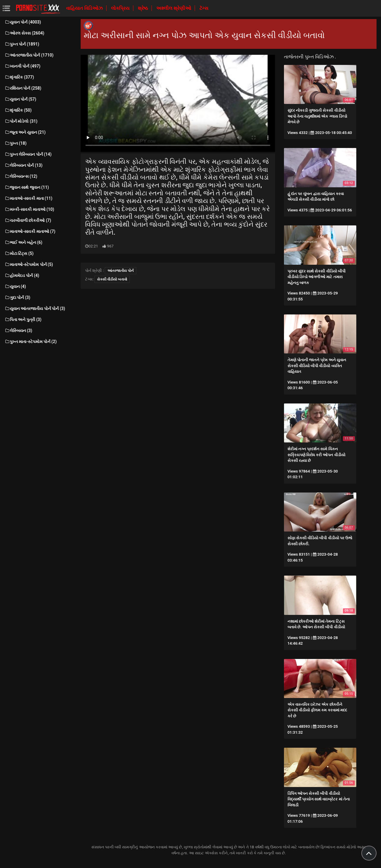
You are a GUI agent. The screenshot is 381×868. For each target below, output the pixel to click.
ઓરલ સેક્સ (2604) (24, 33)
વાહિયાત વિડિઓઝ (85, 8)
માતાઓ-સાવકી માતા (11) (28, 198)
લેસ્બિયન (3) (18, 331)
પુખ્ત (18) (15, 143)
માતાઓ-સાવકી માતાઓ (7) (30, 231)
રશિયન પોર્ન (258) (23, 88)
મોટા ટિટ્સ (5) (19, 253)
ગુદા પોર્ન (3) (17, 297)
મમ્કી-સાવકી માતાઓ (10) (29, 209)
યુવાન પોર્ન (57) (20, 99)
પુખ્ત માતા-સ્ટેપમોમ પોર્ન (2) (31, 342)
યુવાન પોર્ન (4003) (23, 22)
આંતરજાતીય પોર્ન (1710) (29, 55)
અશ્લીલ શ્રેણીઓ (174, 8)
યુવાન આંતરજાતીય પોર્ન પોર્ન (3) (35, 308)
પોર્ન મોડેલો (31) (21, 121)
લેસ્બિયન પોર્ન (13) (24, 165)
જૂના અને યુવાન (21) (25, 132)
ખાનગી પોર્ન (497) (22, 66)
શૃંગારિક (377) (19, 77)
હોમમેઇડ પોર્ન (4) (22, 275)
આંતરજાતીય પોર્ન (121, 271)
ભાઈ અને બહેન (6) (23, 242)
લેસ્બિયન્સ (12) (21, 176)
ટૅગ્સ (204, 8)
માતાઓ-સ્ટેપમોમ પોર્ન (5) (29, 264)
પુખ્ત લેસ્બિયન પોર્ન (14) (28, 154)
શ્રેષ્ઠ (143, 8)
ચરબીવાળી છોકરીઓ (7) (28, 220)
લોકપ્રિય (121, 8)
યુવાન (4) (15, 286)
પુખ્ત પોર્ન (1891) (22, 44)
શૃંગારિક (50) (18, 110)
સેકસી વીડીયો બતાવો (112, 279)
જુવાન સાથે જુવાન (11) (27, 187)
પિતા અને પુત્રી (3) (23, 320)
